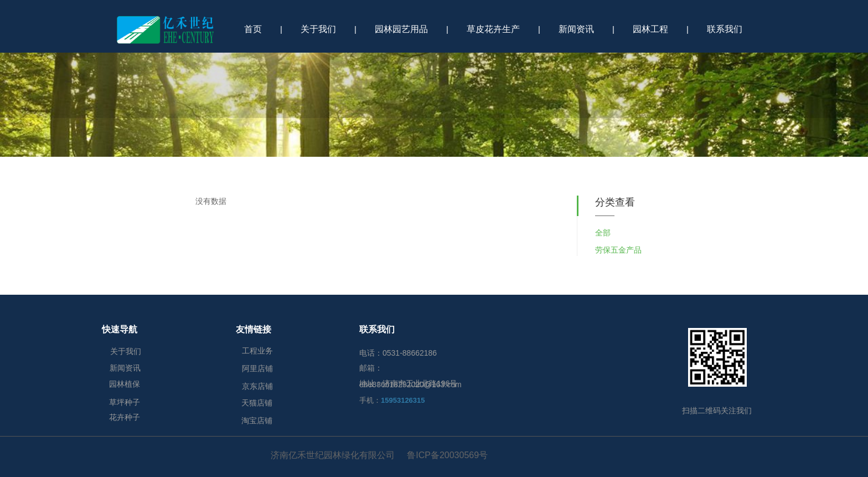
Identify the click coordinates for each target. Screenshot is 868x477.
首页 (253, 29)
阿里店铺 (257, 368)
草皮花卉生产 (493, 29)
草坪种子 (125, 402)
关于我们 (318, 29)
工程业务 (257, 351)
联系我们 (725, 29)
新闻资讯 (576, 29)
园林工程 (650, 29)
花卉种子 (125, 417)
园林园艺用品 (401, 29)
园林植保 (125, 384)
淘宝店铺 (257, 420)
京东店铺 (257, 386)
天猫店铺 (257, 403)
